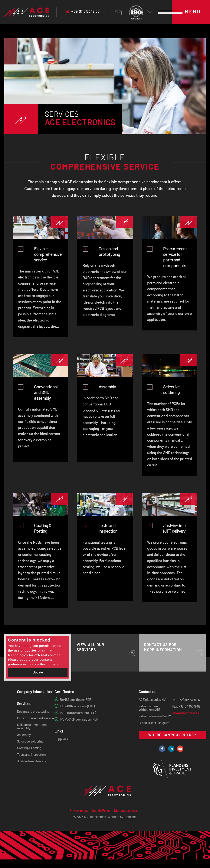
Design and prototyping (33, 712)
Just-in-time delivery (32, 761)
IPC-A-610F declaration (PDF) (79, 719)
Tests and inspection (31, 755)
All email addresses (186, 713)
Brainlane (130, 825)
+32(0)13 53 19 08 (190, 707)
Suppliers (61, 739)
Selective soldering (30, 741)
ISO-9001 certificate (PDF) (77, 706)
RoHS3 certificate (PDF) (76, 700)
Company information (34, 692)
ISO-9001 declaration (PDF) (78, 713)
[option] (105, 96)
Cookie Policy (101, 819)
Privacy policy (79, 819)
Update (38, 672)
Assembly (24, 735)
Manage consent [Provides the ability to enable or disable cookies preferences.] (126, 819)
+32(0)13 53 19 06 (82, 12)
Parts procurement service (36, 718)
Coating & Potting (29, 748)
